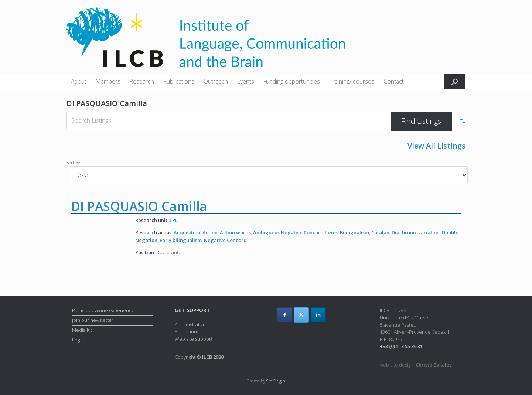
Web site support (194, 339)
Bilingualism (354, 232)
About (79, 81)
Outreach (216, 81)
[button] (455, 82)
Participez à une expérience (103, 310)
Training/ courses (352, 81)
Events (246, 81)
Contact (394, 81)
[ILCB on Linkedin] (318, 315)
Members (108, 81)
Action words (235, 232)
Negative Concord (225, 240)
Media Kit (82, 330)
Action (210, 232)
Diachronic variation (416, 232)
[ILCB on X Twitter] (301, 315)
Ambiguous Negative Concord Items (295, 232)
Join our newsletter (93, 320)
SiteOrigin (276, 381)
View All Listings (436, 146)
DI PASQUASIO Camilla (139, 206)
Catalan (380, 232)
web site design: (416, 364)
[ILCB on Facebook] (285, 315)
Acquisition (187, 232)
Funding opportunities (292, 81)
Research (142, 81)
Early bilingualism (181, 240)
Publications (179, 81)
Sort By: (74, 162)
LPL (174, 220)
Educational (188, 331)
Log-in (79, 340)
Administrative (190, 324)
